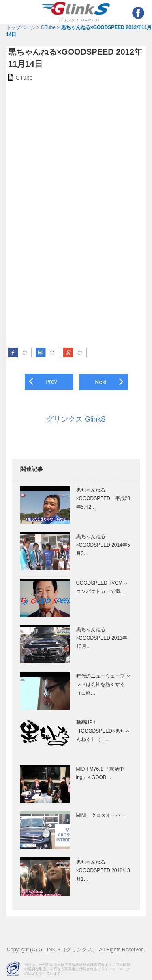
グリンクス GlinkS (76, 419)
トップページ (21, 27)
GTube (48, 27)
